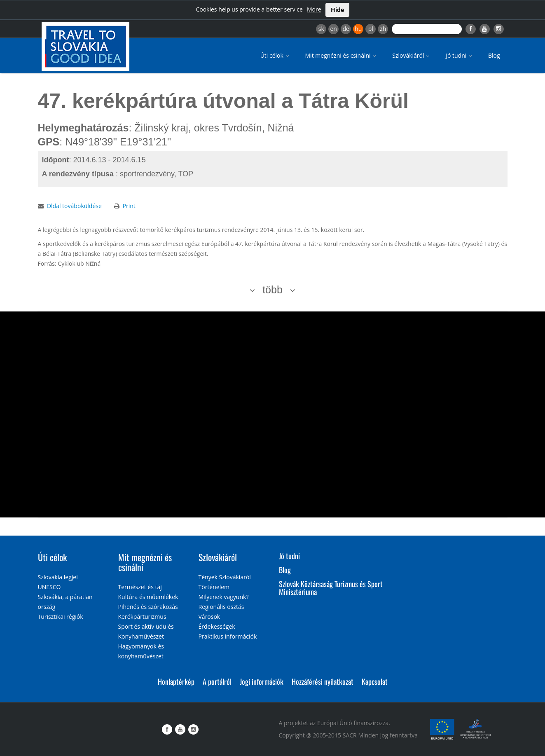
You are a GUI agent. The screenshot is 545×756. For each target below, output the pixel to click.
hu (358, 29)
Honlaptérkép (176, 681)
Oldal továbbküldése (74, 206)
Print (129, 206)
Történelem (214, 587)
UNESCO (49, 587)
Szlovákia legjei (58, 577)
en (333, 29)
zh (383, 29)
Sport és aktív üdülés (146, 626)
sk (321, 29)
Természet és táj (140, 587)
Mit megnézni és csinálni (342, 55)
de (346, 29)
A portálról (217, 681)
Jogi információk (262, 681)
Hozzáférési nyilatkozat (323, 681)
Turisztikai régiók (61, 617)
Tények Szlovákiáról (225, 577)
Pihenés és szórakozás (148, 607)
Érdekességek (217, 626)
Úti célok (275, 55)
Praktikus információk (228, 636)
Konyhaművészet (141, 636)
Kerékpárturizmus (142, 617)
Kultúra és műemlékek (148, 597)
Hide (337, 10)
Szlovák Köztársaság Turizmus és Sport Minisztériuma (331, 588)
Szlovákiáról (412, 55)
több (272, 290)
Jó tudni (460, 55)
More (314, 9)
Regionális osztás (221, 607)
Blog (494, 55)
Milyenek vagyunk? (224, 597)
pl (371, 29)
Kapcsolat (375, 681)
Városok (209, 617)
